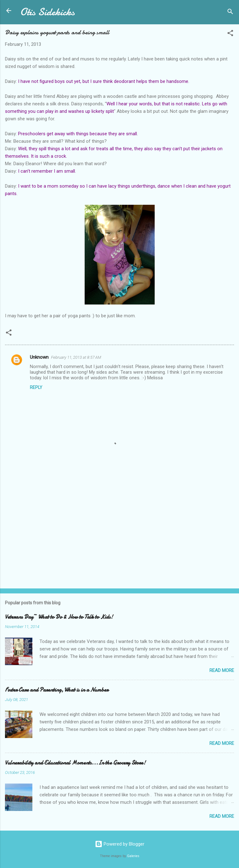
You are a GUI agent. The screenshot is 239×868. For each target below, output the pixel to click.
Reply (36, 387)
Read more (222, 670)
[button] (230, 34)
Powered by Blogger (120, 844)
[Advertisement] (119, 535)
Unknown (39, 357)
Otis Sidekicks (47, 12)
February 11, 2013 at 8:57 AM (76, 357)
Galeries (133, 856)
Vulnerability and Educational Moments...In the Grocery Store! (75, 763)
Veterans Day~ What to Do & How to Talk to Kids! (59, 617)
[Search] (230, 13)
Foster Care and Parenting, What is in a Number (57, 690)
